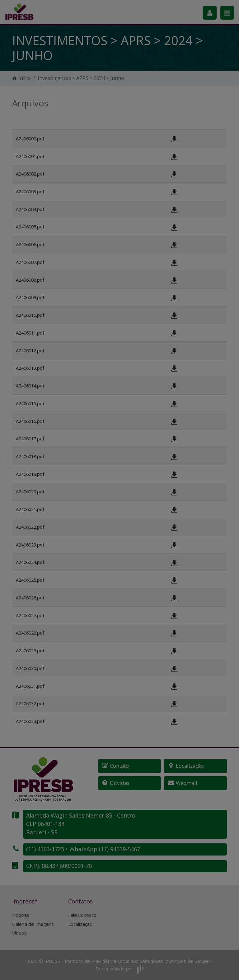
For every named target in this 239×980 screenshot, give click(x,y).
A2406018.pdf (30, 456)
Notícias (21, 915)
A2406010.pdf (30, 315)
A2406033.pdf (30, 721)
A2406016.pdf (30, 421)
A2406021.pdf (30, 509)
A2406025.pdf (30, 580)
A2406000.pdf (30, 139)
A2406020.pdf (30, 492)
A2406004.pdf (30, 209)
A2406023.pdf (30, 545)
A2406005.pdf (30, 227)
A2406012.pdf (30, 351)
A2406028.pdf (30, 633)
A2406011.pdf (30, 333)
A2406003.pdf (30, 192)
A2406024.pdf (30, 562)
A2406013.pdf (30, 368)
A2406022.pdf (30, 527)
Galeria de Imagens (33, 924)
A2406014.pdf (30, 386)
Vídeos (19, 933)
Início (22, 78)
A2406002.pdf (30, 174)
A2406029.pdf (30, 651)
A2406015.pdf (30, 403)
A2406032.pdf (30, 703)
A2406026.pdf (30, 598)
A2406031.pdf (30, 686)
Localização (80, 924)
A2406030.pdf (30, 668)
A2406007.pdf (30, 262)
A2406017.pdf (30, 439)
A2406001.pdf (30, 156)
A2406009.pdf (30, 297)
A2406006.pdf (30, 244)
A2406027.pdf (30, 615)
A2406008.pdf (30, 280)
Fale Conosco (82, 915)
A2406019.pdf (30, 474)
